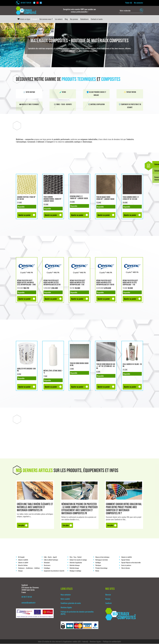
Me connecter (139, 3)
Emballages (47, 568)
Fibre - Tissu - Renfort (76, 557)
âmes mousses (119, 49)
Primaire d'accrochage (101, 568)
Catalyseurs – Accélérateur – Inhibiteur (29, 568)
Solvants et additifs (127, 557)
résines (94, 49)
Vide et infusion (126, 568)
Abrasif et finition (23, 565)
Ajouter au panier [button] (24, 215)
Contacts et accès (97, 19)
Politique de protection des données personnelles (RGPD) (77, 613)
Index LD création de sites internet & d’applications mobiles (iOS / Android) (63, 642)
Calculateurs (84, 19)
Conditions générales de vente (71, 603)
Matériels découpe (75, 565)
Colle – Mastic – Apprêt (50, 557)
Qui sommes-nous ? (46, 19)
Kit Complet (21, 557)
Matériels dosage (74, 568)
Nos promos (74, 19)
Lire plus (21, 525)
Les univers (59, 19)
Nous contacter (66, 595)
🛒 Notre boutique (29, 92)
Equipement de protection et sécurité (54, 571)
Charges (20, 571)
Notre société (65, 599)
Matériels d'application (76, 563)
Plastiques (98, 565)
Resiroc (108, 599)
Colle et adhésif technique (51, 560)
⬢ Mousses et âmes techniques (29, 105)
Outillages (98, 563)
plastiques (65, 51)
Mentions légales (66, 608)
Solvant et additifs (23, 560)
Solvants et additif (23, 563)
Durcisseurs (47, 565)
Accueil (35, 19)
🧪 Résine (63, 92)
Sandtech (108, 603)
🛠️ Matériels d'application (96, 105)
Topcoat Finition (126, 560)
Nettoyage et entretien (102, 560)
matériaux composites (90, 51)
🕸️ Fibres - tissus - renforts (63, 105)
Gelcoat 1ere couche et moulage (78, 560)
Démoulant (47, 563)
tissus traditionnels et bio (105, 49)
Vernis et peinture (126, 565)
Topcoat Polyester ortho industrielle (131, 563)
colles (71, 51)
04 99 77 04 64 (24, 3)
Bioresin (108, 595)
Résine (97, 571)
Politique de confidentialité (112, 642)
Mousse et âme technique (102, 557)
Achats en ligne (24, 19)
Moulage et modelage (75, 571)
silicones (128, 49)
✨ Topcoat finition (130, 92)
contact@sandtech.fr (28, 603)
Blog (66, 19)
